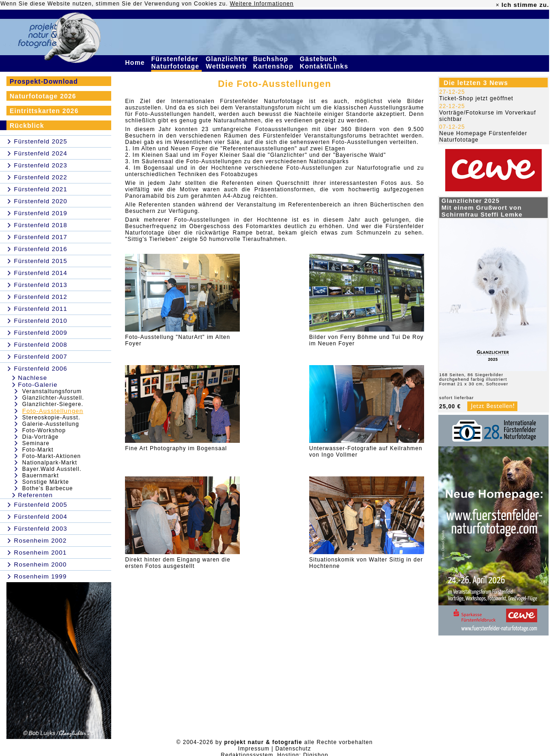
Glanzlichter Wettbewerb (227, 63)
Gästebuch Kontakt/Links (325, 63)
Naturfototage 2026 (43, 96)
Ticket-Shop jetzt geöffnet (476, 98)
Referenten (35, 495)
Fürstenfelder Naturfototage (176, 63)
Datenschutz (293, 749)
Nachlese (33, 378)
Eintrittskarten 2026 (44, 111)
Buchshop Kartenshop (275, 63)
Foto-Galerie (38, 385)
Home (136, 63)
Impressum (254, 749)
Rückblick (27, 126)
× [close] (498, 5)
